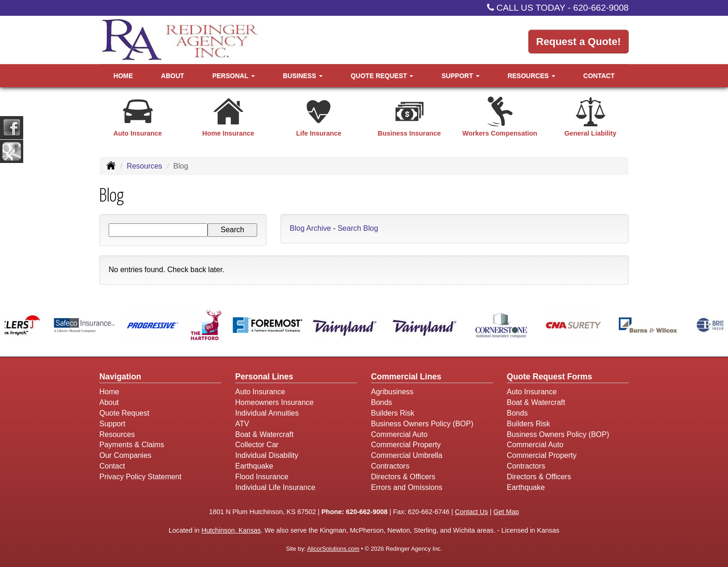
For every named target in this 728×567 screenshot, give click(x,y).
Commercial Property (406, 445)
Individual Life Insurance (276, 487)
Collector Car (257, 445)
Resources (144, 166)
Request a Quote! (578, 42)
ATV (242, 424)
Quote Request (124, 413)
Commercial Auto (399, 434)
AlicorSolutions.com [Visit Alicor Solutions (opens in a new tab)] (333, 549)
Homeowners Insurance (275, 402)
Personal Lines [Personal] (264, 377)
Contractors (390, 466)
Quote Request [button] (382, 76)
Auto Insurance (260, 392)
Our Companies (125, 455)
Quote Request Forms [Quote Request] (550, 377)
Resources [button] (531, 76)
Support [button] (461, 76)
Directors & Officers (403, 477)
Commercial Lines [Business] (406, 377)
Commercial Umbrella (407, 455)
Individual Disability (267, 455)
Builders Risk (393, 413)
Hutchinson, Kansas (231, 530)
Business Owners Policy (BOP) (422, 424)
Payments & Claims (132, 445)
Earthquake (254, 466)
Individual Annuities (267, 413)
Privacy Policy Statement (140, 477)
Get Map (506, 512)
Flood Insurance (262, 477)
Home (123, 76)
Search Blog (358, 228)
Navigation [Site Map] (120, 377)
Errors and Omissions (407, 487)
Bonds (381, 402)
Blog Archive (310, 228)
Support (112, 424)
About (173, 76)
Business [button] (302, 76)
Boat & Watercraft (265, 434)
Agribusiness (392, 392)
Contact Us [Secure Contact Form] (471, 512)
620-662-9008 (601, 8)
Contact (599, 76)
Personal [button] (233, 76)
